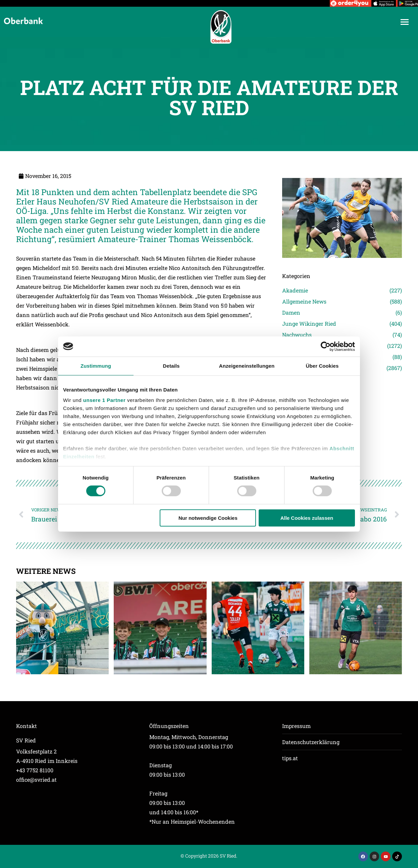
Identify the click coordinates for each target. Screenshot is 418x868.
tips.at (290, 758)
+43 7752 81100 (35, 770)
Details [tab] (171, 366)
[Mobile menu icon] (405, 22)
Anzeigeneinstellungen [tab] (247, 366)
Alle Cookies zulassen (307, 518)
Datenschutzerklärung (311, 742)
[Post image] (62, 628)
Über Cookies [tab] (322, 366)
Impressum (296, 726)
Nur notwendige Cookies (208, 518)
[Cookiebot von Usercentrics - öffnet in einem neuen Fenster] (326, 346)
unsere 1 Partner (104, 400)
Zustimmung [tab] (96, 366)
